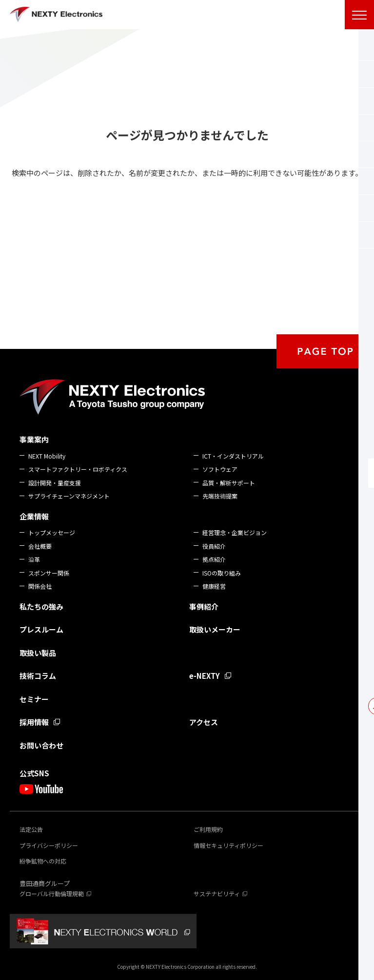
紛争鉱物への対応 (43, 861)
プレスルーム (41, 629)
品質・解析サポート (229, 483)
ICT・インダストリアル (233, 456)
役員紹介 (214, 546)
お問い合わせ (41, 745)
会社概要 (40, 546)
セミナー (34, 699)
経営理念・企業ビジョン (235, 532)
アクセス (204, 722)
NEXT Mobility (47, 456)
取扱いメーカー (215, 629)
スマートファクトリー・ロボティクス (78, 469)
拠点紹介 (214, 559)
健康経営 (214, 586)
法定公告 (31, 829)
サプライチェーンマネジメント (69, 496)
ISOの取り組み (222, 573)
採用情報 (34, 722)
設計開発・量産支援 (55, 483)
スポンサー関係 (49, 573)
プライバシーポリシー (49, 845)
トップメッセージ (52, 532)
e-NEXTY (205, 676)
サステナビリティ (217, 894)
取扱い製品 (38, 653)
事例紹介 (204, 606)
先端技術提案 (220, 496)
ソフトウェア (220, 469)
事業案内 (34, 439)
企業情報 (34, 516)
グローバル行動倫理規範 (52, 894)
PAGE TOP (325, 351)
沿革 (34, 559)
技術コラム (38, 676)
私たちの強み (41, 606)
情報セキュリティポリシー (228, 845)
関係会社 (40, 586)
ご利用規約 (208, 829)
